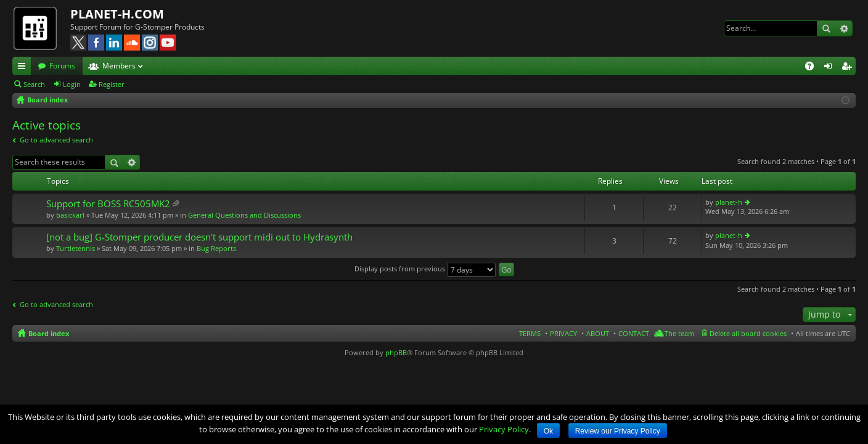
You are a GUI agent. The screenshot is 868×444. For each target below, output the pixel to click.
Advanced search (844, 28)
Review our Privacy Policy (618, 431)
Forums (62, 66)
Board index (49, 333)
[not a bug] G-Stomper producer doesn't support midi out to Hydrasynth (199, 237)
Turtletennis (76, 248)
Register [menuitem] (849, 68)
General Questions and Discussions (244, 215)
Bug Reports (216, 248)
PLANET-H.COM (117, 14)
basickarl (70, 215)
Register (112, 84)
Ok (548, 431)
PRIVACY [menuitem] (563, 333)
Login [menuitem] (830, 68)
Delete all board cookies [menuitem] (748, 333)
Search (826, 28)
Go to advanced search (56, 140)
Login (72, 84)
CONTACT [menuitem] (634, 333)
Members (119, 66)
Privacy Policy (504, 429)
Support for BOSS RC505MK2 (108, 204)
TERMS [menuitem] (530, 333)
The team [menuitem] (679, 333)
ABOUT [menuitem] (598, 333)
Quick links (24, 68)
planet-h (729, 202)
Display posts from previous (425, 269)
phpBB (396, 352)
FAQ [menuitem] (813, 68)
